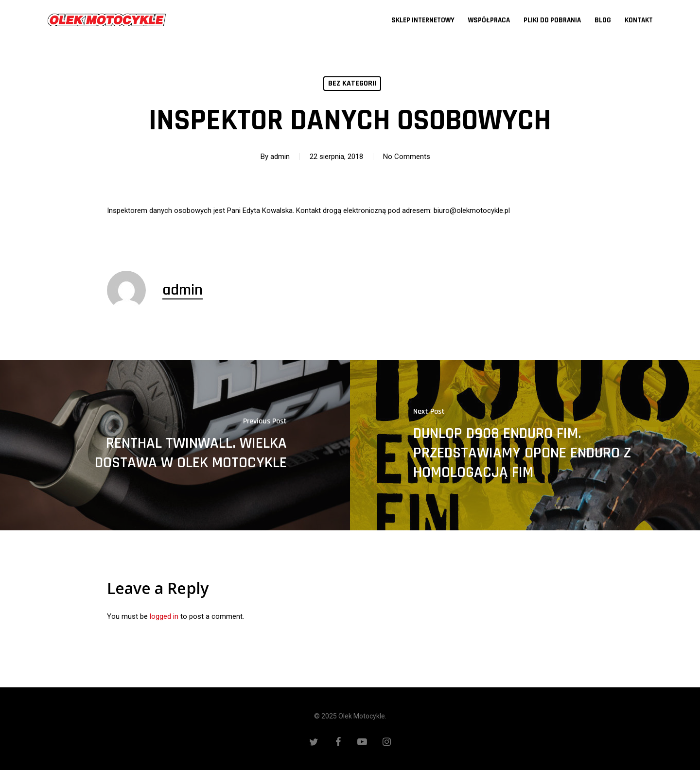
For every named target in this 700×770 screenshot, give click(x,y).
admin (280, 157)
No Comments (407, 157)
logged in (164, 616)
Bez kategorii (352, 83)
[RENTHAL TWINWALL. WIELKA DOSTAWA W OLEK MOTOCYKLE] (175, 445)
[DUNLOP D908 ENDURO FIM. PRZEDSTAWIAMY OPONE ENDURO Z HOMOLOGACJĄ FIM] (525, 445)
